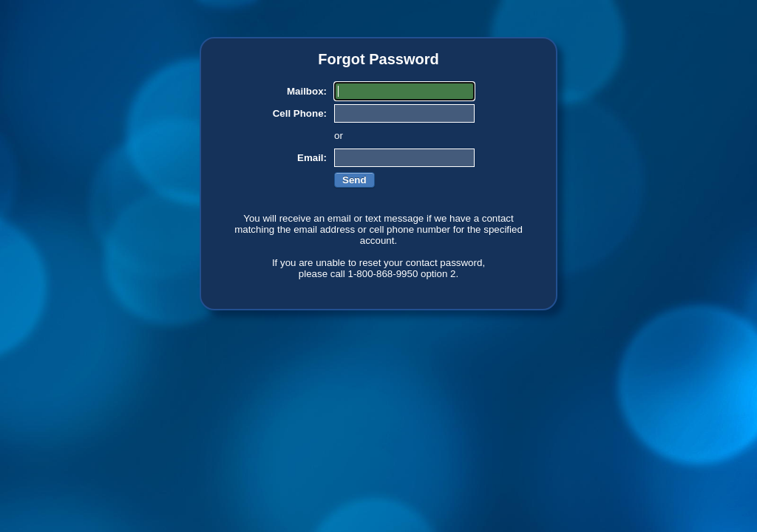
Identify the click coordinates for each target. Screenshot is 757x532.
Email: (312, 158)
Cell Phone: (300, 113)
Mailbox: (307, 91)
